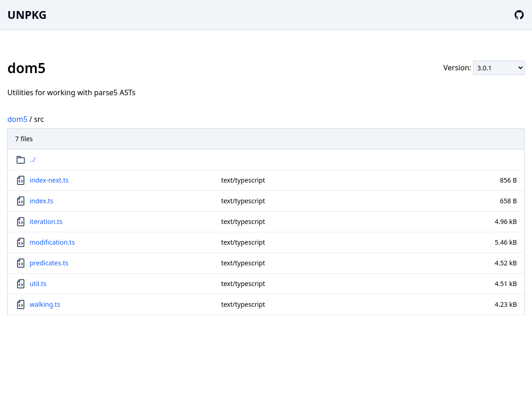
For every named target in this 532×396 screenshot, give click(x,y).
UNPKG (27, 14)
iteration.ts (46, 221)
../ (33, 159)
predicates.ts (49, 263)
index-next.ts (49, 180)
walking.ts (45, 304)
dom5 (17, 119)
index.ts (42, 201)
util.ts (38, 284)
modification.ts (52, 242)
